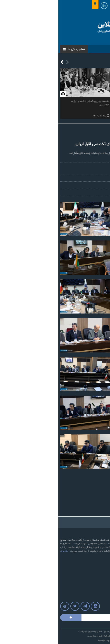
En (46, 6)
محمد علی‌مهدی (99, 166)
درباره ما (102, 563)
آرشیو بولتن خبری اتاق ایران (91, 577)
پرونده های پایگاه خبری (94, 590)
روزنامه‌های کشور (97, 581)
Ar (55, 6)
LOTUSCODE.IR (63, 640)
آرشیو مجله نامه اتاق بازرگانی (92, 595)
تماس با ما (100, 568)
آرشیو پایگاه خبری (97, 572)
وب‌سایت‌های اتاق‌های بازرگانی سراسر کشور (85, 586)
